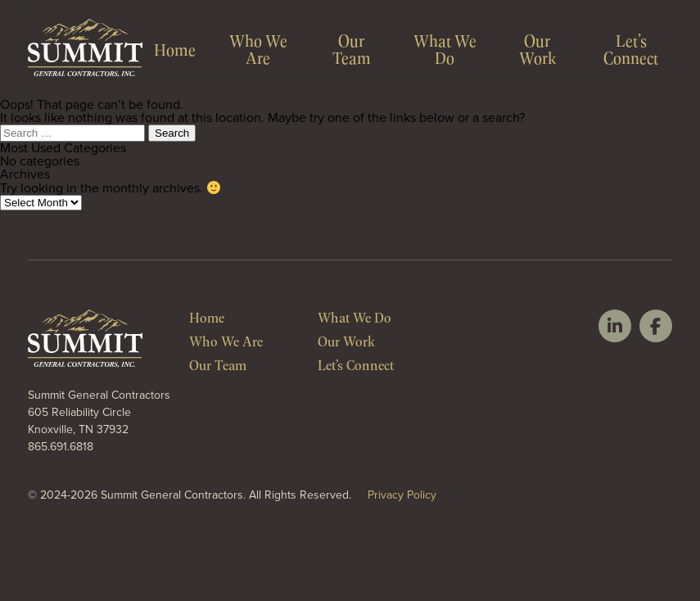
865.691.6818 (61, 447)
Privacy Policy (402, 495)
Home (175, 49)
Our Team (352, 49)
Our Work (537, 49)
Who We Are (258, 49)
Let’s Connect (631, 49)
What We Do (445, 49)
